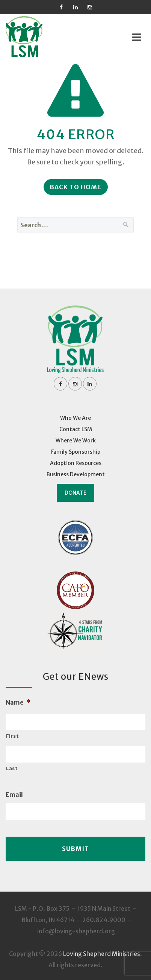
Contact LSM (76, 429)
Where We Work (76, 441)
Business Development (76, 474)
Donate (75, 493)
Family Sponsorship (76, 452)
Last (12, 768)
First (12, 736)
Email (14, 795)
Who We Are (75, 418)
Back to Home (76, 187)
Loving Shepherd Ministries (102, 954)
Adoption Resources (76, 463)
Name (18, 702)
